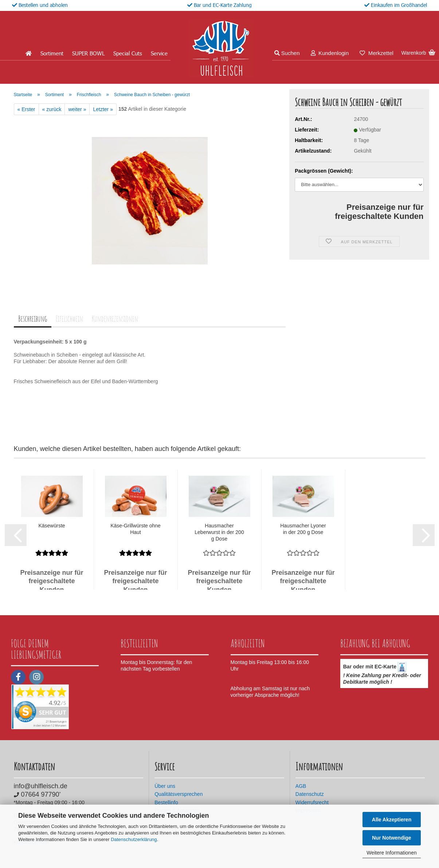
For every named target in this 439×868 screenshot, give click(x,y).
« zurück (52, 109)
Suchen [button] (287, 53)
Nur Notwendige (391, 838)
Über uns (165, 786)
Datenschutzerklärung (134, 839)
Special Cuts (128, 53)
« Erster (26, 109)
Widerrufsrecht (312, 802)
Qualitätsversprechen (179, 794)
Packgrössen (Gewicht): (324, 171)
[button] (16, 535)
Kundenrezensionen (115, 319)
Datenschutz (310, 794)
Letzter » (103, 109)
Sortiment (52, 53)
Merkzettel (377, 53)
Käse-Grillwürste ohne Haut (136, 529)
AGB (301, 786)
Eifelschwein (69, 319)
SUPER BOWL (88, 53)
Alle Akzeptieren (392, 820)
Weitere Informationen (391, 853)
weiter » (77, 109)
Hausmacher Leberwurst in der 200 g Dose (219, 532)
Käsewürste (52, 526)
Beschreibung (33, 319)
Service (159, 53)
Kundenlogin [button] (330, 53)
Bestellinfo (166, 802)
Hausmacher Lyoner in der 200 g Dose (303, 529)
